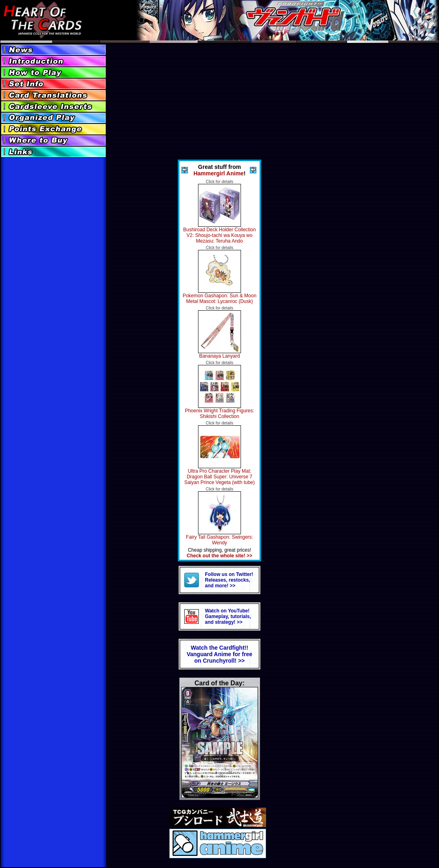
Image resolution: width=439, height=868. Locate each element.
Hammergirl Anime (219, 173)
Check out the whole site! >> (219, 556)
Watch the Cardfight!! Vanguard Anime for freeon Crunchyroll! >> (219, 654)
